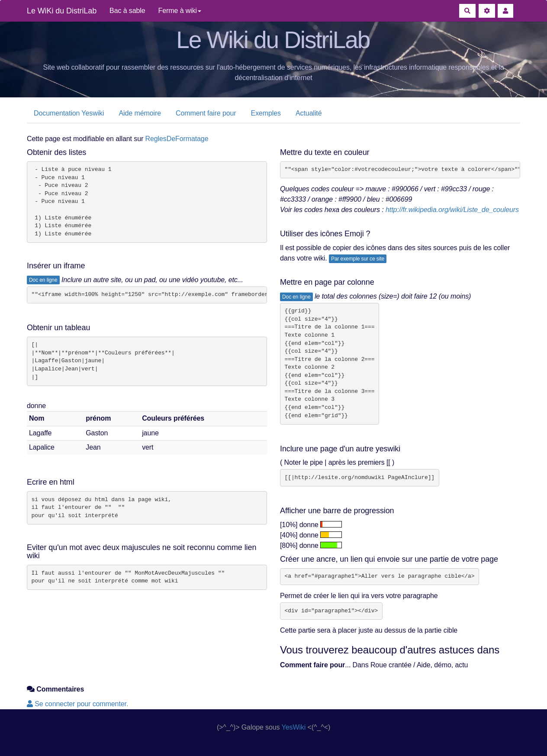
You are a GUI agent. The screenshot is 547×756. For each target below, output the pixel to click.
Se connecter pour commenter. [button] (77, 704)
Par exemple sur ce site (358, 259)
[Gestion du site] (487, 11)
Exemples (266, 113)
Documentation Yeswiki (69, 113)
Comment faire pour (206, 113)
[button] (505, 11)
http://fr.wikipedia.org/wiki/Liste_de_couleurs (452, 210)
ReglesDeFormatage (177, 139)
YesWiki (294, 727)
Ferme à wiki (180, 11)
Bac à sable (127, 11)
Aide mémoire (140, 113)
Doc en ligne (43, 280)
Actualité (309, 113)
